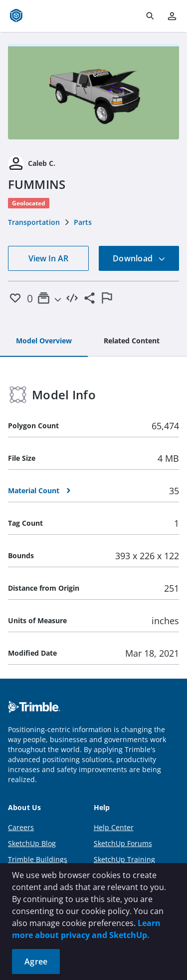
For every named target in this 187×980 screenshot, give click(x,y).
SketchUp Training (124, 859)
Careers (21, 827)
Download (139, 258)
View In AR (48, 258)
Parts (83, 222)
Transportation (34, 222)
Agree (36, 962)
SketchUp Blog (32, 843)
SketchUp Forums (123, 843)
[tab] (44, 341)
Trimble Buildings (38, 859)
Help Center (114, 827)
